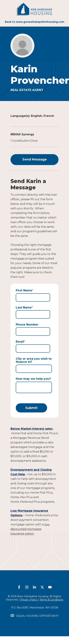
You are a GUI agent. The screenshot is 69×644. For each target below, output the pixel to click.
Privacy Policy (29, 600)
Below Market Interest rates (32, 429)
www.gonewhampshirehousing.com (40, 22)
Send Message (35, 159)
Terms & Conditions (51, 600)
